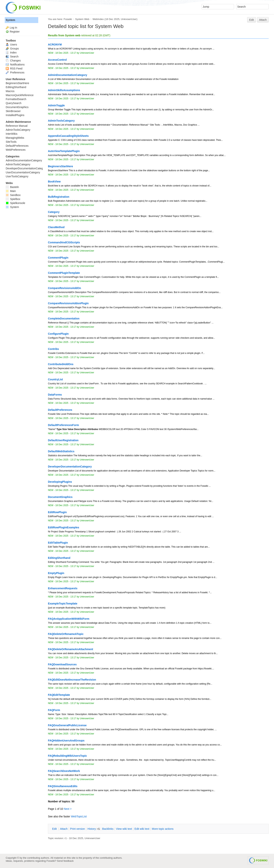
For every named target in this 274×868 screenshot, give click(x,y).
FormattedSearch (16, 99)
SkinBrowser (13, 111)
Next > (68, 809)
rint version (78, 829)
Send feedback (65, 861)
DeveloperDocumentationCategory (26, 168)
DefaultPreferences (17, 146)
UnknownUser (129, 19)
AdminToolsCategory (18, 130)
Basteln (12, 187)
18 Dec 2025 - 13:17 (66, 53)
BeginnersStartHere (17, 83)
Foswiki (68, 19)
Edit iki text (142, 829)
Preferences (15, 72)
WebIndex (98, 19)
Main (11, 191)
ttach (64, 829)
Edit (252, 20)
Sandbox (13, 195)
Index (11, 53)
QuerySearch (14, 103)
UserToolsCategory (17, 176)
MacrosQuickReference (20, 95)
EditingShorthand (16, 87)
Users (11, 45)
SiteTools (11, 142)
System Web (82, 19)
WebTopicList (79, 816)
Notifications (15, 65)
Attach (263, 20)
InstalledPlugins (15, 115)
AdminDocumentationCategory (24, 160)
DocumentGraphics (17, 107)
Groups (12, 49)
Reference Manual (17, 126)
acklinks (108, 829)
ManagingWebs (15, 138)
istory (92, 829)
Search (12, 57)
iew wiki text (124, 829)
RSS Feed (14, 68)
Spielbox (13, 199)
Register (15, 32)
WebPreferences (16, 150)
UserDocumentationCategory (23, 172)
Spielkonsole (15, 203)
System (10, 20)
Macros (10, 91)
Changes (13, 61)
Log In (13, 28)
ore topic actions (163, 829)
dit (55, 829)
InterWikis (12, 134)
